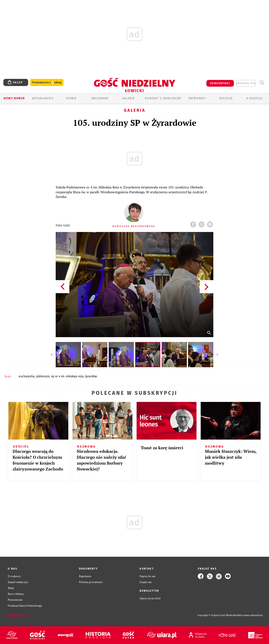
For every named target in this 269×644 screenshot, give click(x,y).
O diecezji (254, 98)
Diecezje (226, 98)
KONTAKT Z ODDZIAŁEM (163, 98)
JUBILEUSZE (43, 376)
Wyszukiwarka (262, 83)
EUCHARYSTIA (27, 376)
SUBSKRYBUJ (220, 83)
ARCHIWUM (100, 98)
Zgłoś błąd (17, 615)
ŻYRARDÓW (91, 376)
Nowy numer (14, 98)
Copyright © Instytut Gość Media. (215, 615)
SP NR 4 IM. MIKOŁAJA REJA (67, 376)
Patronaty (198, 98)
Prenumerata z (47, 83)
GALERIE (129, 98)
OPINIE (71, 98)
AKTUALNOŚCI (43, 98)
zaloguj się (246, 83)
